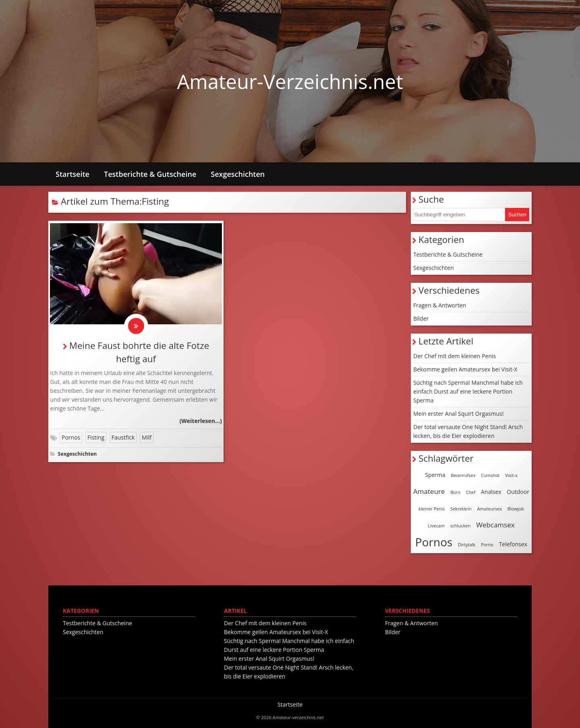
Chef (471, 492)
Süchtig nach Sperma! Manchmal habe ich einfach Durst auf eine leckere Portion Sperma (468, 391)
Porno (487, 544)
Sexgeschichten (238, 174)
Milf (147, 437)
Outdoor (518, 492)
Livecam (436, 526)
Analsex (491, 492)
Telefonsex (513, 544)
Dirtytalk (467, 544)
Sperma (435, 475)
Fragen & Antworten (440, 305)
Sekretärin (461, 509)
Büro (455, 492)
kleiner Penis (432, 509)
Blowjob (516, 509)
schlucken (461, 526)
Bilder (421, 318)
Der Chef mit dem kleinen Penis (455, 356)
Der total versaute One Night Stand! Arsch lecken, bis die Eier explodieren (468, 431)
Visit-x (511, 475)
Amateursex (489, 509)
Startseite (72, 174)
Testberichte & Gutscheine (150, 174)
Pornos (71, 437)
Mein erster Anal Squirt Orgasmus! (458, 414)
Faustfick (123, 437)
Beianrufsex (463, 475)
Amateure (429, 491)
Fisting (96, 437)
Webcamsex (495, 525)
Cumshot (490, 475)
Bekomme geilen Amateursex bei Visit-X (465, 369)
